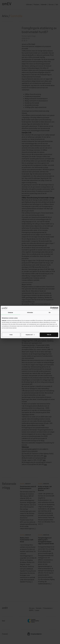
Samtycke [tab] (10, 313)
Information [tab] (30, 313)
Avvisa (11, 335)
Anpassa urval (30, 335)
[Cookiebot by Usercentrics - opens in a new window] (51, 308)
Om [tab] (50, 313)
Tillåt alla (49, 335)
